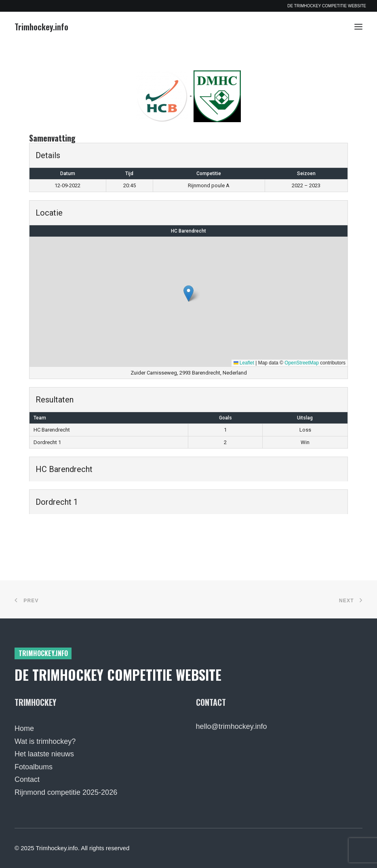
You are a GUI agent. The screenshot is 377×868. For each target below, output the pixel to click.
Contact (27, 779)
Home (24, 728)
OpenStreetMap (302, 363)
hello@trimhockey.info (232, 726)
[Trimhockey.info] (41, 27)
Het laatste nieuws (44, 754)
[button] (358, 27)
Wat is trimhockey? (45, 741)
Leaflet (244, 363)
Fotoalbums (34, 767)
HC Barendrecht (188, 231)
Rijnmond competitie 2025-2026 (66, 792)
